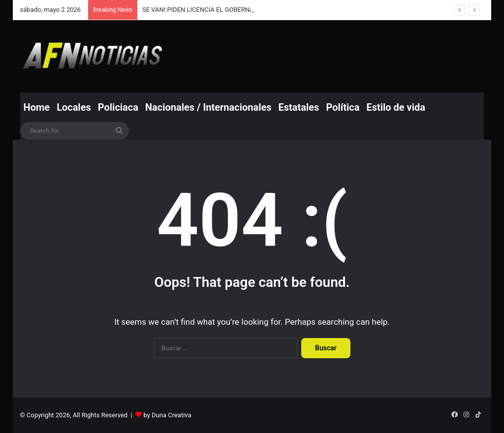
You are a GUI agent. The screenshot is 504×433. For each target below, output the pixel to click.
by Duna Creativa (167, 415)
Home (37, 107)
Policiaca (118, 107)
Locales (74, 107)
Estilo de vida (396, 107)
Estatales (299, 107)
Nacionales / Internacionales (208, 107)
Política (343, 107)
